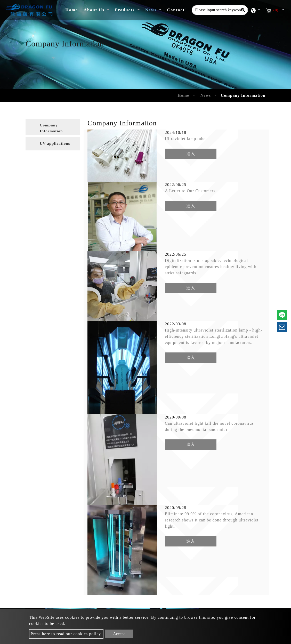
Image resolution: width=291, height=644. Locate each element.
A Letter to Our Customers (190, 191)
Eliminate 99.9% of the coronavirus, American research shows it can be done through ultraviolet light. (212, 520)
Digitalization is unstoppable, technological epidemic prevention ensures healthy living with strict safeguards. (211, 267)
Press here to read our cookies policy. (66, 634)
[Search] (243, 10)
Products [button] (126, 10)
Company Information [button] (51, 128)
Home (73, 9)
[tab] (53, 127)
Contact (176, 10)
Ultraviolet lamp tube (185, 139)
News (206, 95)
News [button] (152, 10)
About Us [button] (95, 10)
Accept (119, 634)
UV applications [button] (55, 143)
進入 (191, 154)
